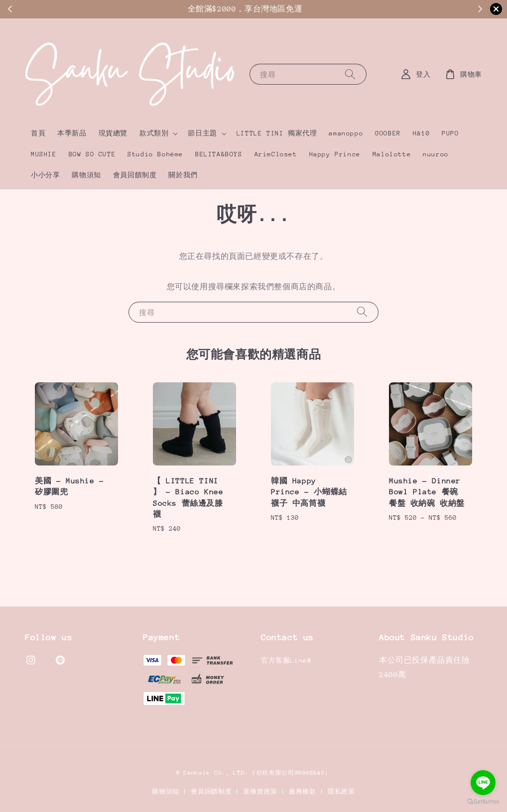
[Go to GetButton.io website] (483, 802)
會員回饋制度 (135, 175)
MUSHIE (44, 154)
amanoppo (346, 133)
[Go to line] (483, 783)
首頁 (38, 133)
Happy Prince (335, 154)
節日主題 (202, 133)
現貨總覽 (113, 133)
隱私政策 (341, 792)
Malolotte (392, 154)
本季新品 (72, 133)
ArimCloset (276, 154)
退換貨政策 (260, 792)
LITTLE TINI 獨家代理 (277, 133)
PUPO (450, 133)
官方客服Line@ (286, 660)
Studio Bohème (155, 154)
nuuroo (436, 154)
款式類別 (154, 133)
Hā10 (421, 133)
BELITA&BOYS (219, 154)
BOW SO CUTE (92, 154)
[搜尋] (350, 74)
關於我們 (183, 175)
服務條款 (303, 792)
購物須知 (86, 175)
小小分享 (45, 175)
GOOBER (388, 133)
